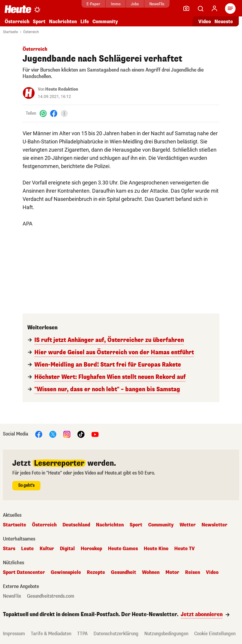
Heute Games (123, 549)
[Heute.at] (18, 9)
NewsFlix (157, 4)
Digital (67, 549)
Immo (116, 4)
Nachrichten (63, 22)
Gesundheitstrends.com (51, 596)
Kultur (47, 549)
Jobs (135, 4)
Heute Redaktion (62, 89)
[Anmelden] (214, 9)
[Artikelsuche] (200, 9)
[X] (53, 434)
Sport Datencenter (24, 572)
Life (85, 22)
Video (212, 572)
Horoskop (91, 549)
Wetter (188, 525)
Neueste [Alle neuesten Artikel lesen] (224, 22)
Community (105, 22)
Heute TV (185, 549)
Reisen (193, 572)
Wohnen (151, 572)
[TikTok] (81, 434)
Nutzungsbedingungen (166, 634)
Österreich (17, 22)
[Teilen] (64, 113)
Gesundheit (123, 572)
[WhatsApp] (43, 113)
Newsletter (214, 525)
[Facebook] (54, 113)
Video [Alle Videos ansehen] (205, 22)
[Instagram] (67, 434)
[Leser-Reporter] (186, 9)
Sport (39, 22)
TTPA (82, 634)
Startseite (10, 32)
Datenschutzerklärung (116, 634)
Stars (9, 549)
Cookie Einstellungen (215, 634)
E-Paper (93, 4)
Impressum (14, 634)
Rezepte (96, 572)
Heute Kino (156, 549)
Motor (172, 572)
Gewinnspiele (66, 572)
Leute (27, 549)
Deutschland (76, 525)
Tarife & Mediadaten (51, 634)
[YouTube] (95, 434)
